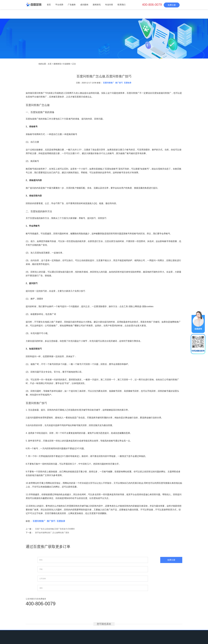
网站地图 (135, 626)
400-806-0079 (152, 5)
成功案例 (84, 5)
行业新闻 (66, 64)
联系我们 (122, 5)
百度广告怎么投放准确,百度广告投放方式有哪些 (55, 529)
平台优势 (59, 5)
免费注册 (172, 5)
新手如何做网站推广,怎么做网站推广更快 (52, 533)
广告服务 (72, 5)
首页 (49, 5)
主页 (50, 64)
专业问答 (109, 5)
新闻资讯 (97, 5)
